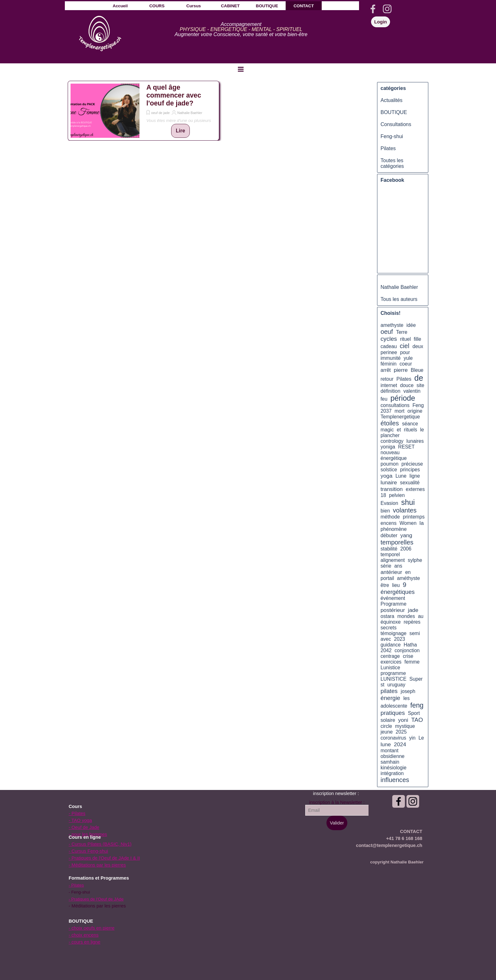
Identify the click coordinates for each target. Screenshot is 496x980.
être (385, 585)
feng (417, 705)
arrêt (386, 370)
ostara (387, 616)
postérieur (393, 610)
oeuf (387, 332)
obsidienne (393, 756)
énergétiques (398, 592)
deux (418, 346)
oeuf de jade (161, 113)
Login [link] (381, 22)
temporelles (397, 542)
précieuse (412, 464)
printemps (414, 517)
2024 (400, 744)
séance (410, 424)
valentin (412, 391)
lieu (396, 585)
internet (389, 385)
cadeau (389, 346)
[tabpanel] (241, 29)
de (419, 378)
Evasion (389, 503)
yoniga (388, 447)
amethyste (392, 325)
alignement (393, 560)
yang (406, 535)
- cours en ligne (84, 942)
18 (383, 495)
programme (393, 673)
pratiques (393, 713)
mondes (406, 616)
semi (415, 633)
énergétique (394, 458)
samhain (390, 762)
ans (398, 566)
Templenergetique (400, 417)
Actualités (391, 100)
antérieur (391, 572)
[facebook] (373, 9)
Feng (418, 405)
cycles (389, 339)
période (403, 398)
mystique (405, 726)
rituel (406, 339)
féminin (389, 364)
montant (390, 751)
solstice (389, 470)
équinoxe (391, 622)
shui (408, 502)
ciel (405, 346)
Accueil (120, 6)
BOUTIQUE (394, 112)
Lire (180, 131)
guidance (391, 645)
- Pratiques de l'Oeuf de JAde (96, 899)
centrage (390, 656)
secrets (389, 628)
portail (387, 578)
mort (399, 411)
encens (389, 523)
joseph (408, 691)
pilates (389, 691)
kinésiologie (394, 768)
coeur (406, 364)
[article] (143, 111)
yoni (403, 720)
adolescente (394, 706)
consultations (395, 405)
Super (416, 679)
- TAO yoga (80, 820)
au (421, 616)
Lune (401, 476)
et (399, 430)
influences (395, 780)
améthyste (408, 578)
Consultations (396, 124)
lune (386, 744)
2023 (400, 639)
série (386, 566)
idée (411, 325)
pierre (401, 370)
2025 (401, 732)
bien (385, 511)
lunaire (389, 482)
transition (392, 489)
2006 (406, 549)
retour (387, 379)
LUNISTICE (394, 679)
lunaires (415, 441)
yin (412, 738)
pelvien (397, 495)
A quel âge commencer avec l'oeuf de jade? (174, 95)
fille (418, 339)
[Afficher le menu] (241, 69)
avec (386, 639)
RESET (406, 447)
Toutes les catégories (392, 163)
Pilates (388, 148)
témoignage (394, 633)
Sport (414, 713)
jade (413, 610)
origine (415, 411)
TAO (417, 720)
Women (408, 523)
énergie (390, 698)
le (422, 430)
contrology (392, 441)
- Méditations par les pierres (97, 865)
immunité (391, 358)
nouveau (390, 452)
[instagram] (387, 9)
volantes (405, 510)
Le (421, 738)
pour (405, 352)
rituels (411, 430)
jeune (387, 732)
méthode (390, 517)
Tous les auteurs (399, 299)
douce (407, 385)
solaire (388, 720)
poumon (390, 464)
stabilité (389, 549)
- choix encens (84, 935)
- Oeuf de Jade (84, 827)
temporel (390, 554)
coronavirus (393, 738)
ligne (415, 476)
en (408, 572)
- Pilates (77, 813)
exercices (391, 662)
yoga (387, 476)
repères (412, 622)
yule (408, 358)
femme (412, 662)
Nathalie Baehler (190, 113)
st (382, 685)
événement (393, 598)
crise (408, 656)
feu (384, 399)
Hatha (410, 645)
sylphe (415, 560)
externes (415, 489)
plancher (390, 435)
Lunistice (390, 668)
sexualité (410, 483)
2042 (386, 650)
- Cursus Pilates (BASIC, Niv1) (100, 844)
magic (387, 430)
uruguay (397, 685)
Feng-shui (392, 136)
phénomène (394, 529)
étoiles (390, 423)
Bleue (417, 370)
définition (391, 391)
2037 (386, 411)
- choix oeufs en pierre (92, 928)
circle (386, 726)
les (406, 698)
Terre (402, 332)
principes (410, 470)
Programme (394, 604)
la (422, 523)
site (420, 385)
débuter (389, 535)
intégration (392, 773)
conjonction (407, 650)
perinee (389, 352)
